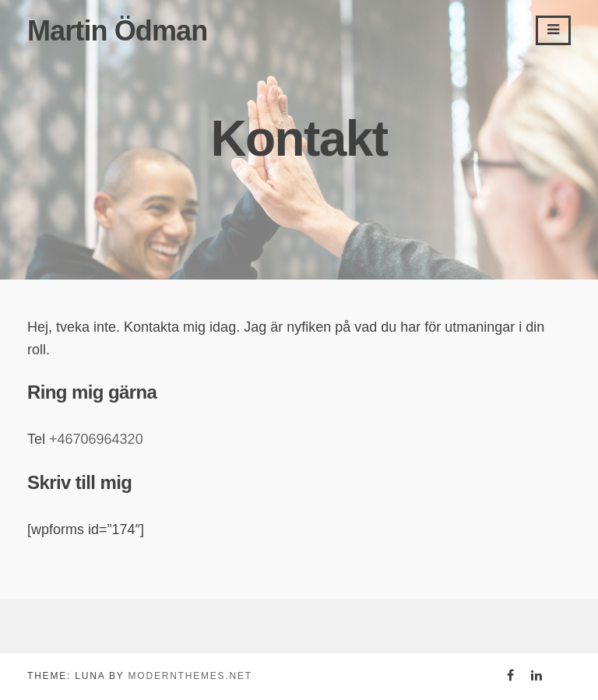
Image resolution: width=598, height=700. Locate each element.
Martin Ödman (117, 31)
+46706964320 (96, 439)
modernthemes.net (190, 676)
